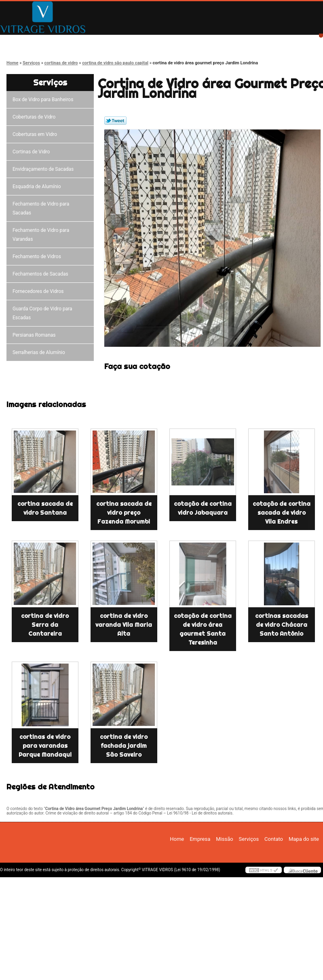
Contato (258, 41)
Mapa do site (304, 839)
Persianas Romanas (35, 335)
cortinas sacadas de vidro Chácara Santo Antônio (282, 625)
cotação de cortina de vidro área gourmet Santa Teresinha (203, 629)
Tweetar (115, 121)
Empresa (86, 41)
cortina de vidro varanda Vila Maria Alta (124, 625)
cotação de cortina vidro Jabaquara (203, 508)
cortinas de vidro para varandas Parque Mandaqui (45, 746)
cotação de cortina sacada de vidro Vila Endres (282, 513)
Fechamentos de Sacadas (42, 274)
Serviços (201, 41)
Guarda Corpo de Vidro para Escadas (42, 313)
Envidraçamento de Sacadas (44, 169)
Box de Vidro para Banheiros (44, 100)
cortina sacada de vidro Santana (45, 508)
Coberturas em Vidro (36, 134)
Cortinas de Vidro (32, 152)
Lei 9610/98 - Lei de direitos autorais (200, 813)
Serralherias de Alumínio (40, 352)
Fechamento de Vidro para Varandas (41, 235)
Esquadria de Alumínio (38, 187)
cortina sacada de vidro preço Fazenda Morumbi (124, 513)
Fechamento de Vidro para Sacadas (41, 208)
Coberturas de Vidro (35, 117)
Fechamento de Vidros (38, 257)
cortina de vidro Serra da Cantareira (45, 625)
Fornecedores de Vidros (39, 291)
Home (28, 41)
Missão (144, 41)
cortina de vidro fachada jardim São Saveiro (124, 746)
